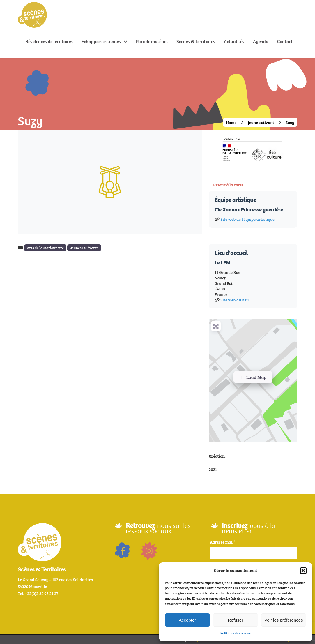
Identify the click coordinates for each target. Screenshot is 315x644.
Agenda (261, 42)
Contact (285, 42)
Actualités (234, 42)
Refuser (236, 620)
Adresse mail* (223, 542)
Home (231, 122)
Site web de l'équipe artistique (247, 219)
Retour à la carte (228, 185)
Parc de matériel (152, 42)
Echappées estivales (101, 42)
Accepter (187, 620)
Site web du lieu (235, 300)
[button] (303, 571)
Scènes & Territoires (196, 42)
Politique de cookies (236, 633)
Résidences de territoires (49, 42)
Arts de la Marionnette (45, 248)
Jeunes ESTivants (84, 248)
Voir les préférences (284, 620)
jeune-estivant (261, 122)
